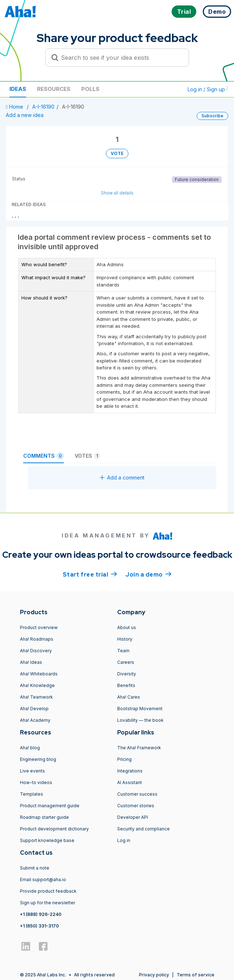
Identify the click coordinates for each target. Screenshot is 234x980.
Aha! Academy (35, 720)
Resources (54, 89)
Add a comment (122, 478)
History (125, 639)
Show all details (117, 193)
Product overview (39, 627)
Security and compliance (143, 829)
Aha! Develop (34, 709)
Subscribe (212, 116)
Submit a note (35, 868)
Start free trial (90, 574)
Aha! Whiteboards (39, 674)
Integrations (130, 771)
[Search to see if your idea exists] (120, 58)
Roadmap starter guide (44, 817)
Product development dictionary (54, 829)
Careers (126, 662)
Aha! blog (30, 748)
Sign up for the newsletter (48, 903)
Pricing (124, 759)
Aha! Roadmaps (37, 639)
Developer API (133, 817)
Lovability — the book (140, 720)
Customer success (137, 794)
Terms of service (196, 975)
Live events (32, 771)
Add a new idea (25, 115)
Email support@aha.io (43, 880)
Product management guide (50, 806)
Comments (44, 456)
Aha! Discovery (36, 651)
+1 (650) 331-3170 (39, 926)
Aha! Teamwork (36, 697)
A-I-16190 (43, 107)
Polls (90, 89)
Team (123, 651)
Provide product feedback (48, 891)
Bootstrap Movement (140, 709)
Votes (87, 456)
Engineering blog (38, 759)
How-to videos (36, 782)
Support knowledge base (47, 840)
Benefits (126, 685)
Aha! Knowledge (37, 685)
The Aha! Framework (139, 748)
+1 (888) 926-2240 (41, 914)
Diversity (127, 674)
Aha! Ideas (31, 662)
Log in (124, 840)
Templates (32, 794)
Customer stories (136, 806)
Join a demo (148, 574)
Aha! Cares (129, 697)
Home (15, 107)
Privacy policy (154, 975)
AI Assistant (130, 782)
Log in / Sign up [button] (208, 89)
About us (127, 627)
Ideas (18, 89)
